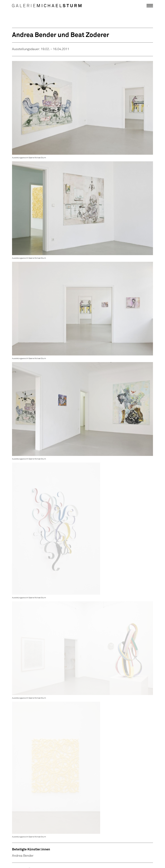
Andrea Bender (23, 856)
